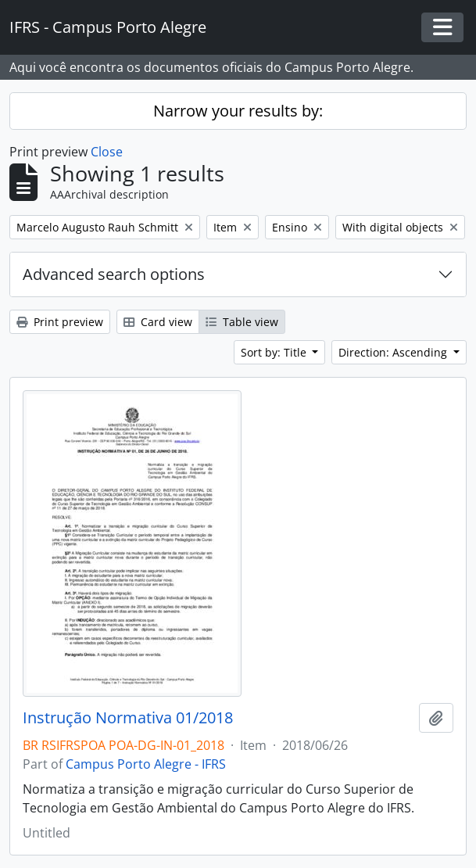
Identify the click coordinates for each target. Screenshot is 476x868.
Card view (158, 322)
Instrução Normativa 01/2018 (128, 718)
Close (107, 152)
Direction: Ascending (394, 352)
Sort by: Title (275, 352)
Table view (242, 322)
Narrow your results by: (238, 111)
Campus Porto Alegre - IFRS (146, 764)
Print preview (60, 322)
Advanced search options (114, 274)
